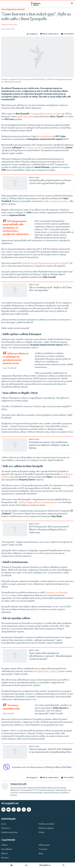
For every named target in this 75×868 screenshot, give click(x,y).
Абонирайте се (45, 865)
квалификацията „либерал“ (46, 671)
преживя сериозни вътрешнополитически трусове (45, 263)
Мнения (5, 854)
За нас (4, 824)
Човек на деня (44, 845)
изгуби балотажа (25, 117)
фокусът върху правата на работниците (38, 502)
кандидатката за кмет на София (46, 114)
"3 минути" (43, 849)
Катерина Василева (9, 25)
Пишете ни (6, 828)
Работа (41, 832)
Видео (41, 854)
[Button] (32, 34)
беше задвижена (45, 137)
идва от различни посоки (56, 201)
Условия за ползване (46, 824)
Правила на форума (46, 828)
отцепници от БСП (34, 148)
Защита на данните (10, 832)
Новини (4, 845)
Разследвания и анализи (13, 10)
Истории (5, 858)
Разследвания (7, 849)
